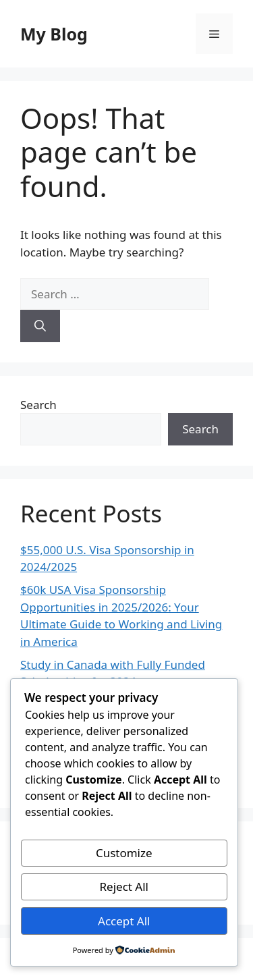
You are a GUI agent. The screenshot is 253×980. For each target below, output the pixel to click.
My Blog (54, 34)
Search (38, 405)
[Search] (40, 326)
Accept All (124, 921)
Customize (124, 853)
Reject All (124, 887)
